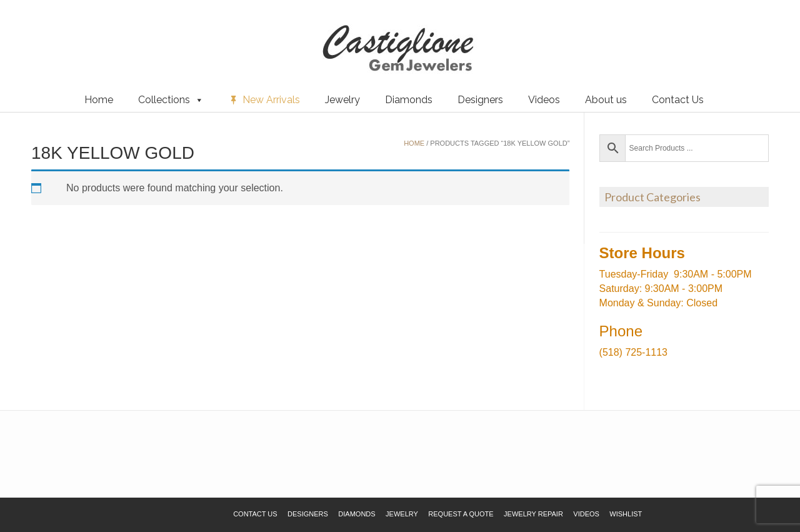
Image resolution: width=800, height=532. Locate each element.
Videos (544, 100)
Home (99, 100)
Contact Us (678, 100)
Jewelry (342, 100)
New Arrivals (271, 100)
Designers (480, 100)
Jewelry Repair (533, 514)
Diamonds (409, 100)
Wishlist (28, 31)
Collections (171, 100)
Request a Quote (83, 31)
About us (606, 100)
